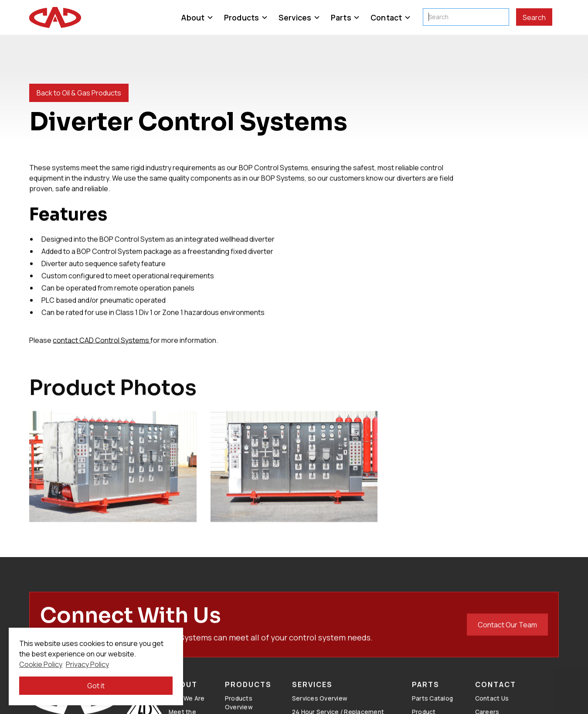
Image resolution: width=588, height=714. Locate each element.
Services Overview (320, 704)
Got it (96, 686)
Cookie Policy (41, 664)
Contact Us (492, 704)
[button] (197, 17)
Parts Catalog (432, 704)
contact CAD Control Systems (102, 340)
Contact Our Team (507, 631)
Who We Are (187, 704)
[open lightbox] (113, 473)
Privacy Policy (87, 664)
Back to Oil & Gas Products (79, 93)
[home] (55, 17)
